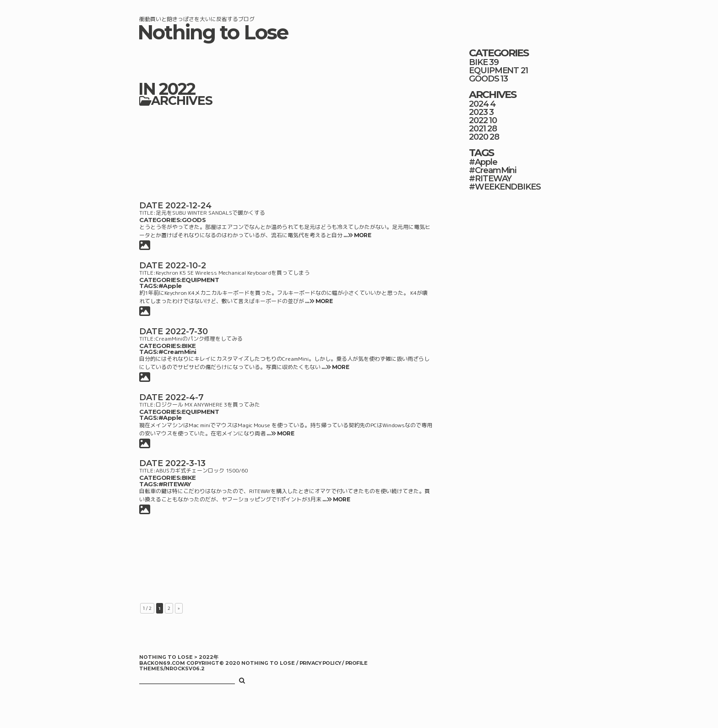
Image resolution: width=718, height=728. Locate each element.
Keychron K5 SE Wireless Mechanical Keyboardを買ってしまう (233, 273)
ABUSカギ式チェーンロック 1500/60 (202, 470)
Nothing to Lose (213, 32)
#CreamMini (177, 352)
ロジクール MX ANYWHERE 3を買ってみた (208, 405)
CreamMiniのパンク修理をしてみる (199, 339)
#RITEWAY (175, 484)
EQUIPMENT (201, 280)
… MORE (357, 235)
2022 (478, 120)
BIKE (189, 346)
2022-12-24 (188, 206)
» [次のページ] (179, 608)
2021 (477, 129)
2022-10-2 (186, 266)
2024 (479, 104)
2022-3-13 (185, 463)
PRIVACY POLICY (321, 663)
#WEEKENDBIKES (505, 187)
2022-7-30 (187, 331)
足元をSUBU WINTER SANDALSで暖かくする (210, 213)
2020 (479, 137)
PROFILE (356, 663)
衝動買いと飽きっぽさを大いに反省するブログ (197, 19)
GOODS (194, 220)
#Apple (170, 286)
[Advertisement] (286, 152)
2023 (478, 112)
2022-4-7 (185, 397)
